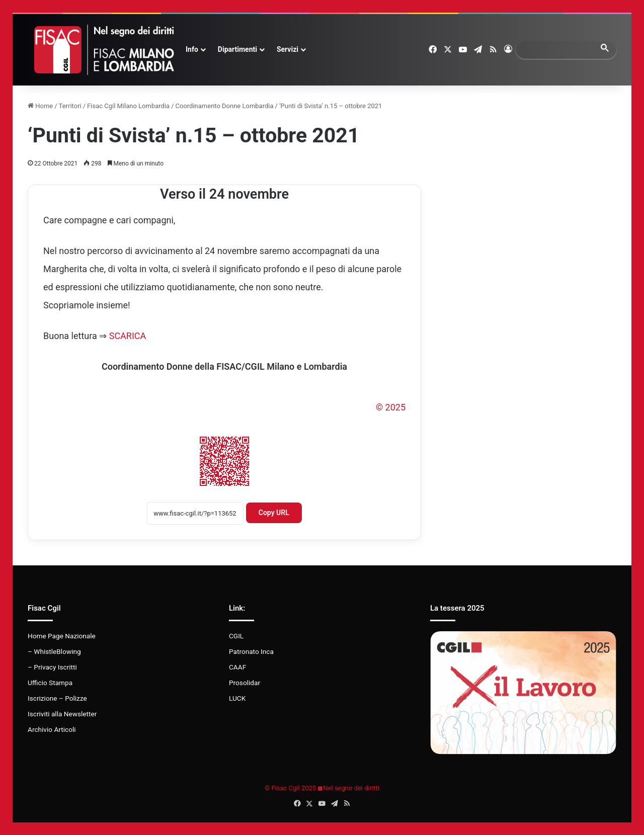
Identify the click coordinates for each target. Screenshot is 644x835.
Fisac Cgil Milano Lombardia (128, 106)
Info (192, 49)
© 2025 (391, 407)
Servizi (288, 49)
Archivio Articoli (52, 729)
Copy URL (274, 513)
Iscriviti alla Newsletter (62, 714)
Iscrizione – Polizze (57, 698)
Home (40, 106)
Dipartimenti (237, 49)
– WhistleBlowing (54, 651)
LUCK (237, 698)
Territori (70, 106)
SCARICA (128, 336)
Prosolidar (245, 683)
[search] (557, 50)
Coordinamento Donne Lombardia (225, 106)
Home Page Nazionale (62, 636)
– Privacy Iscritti (52, 667)
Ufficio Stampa (50, 683)
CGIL (236, 636)
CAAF (237, 667)
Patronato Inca (251, 651)
